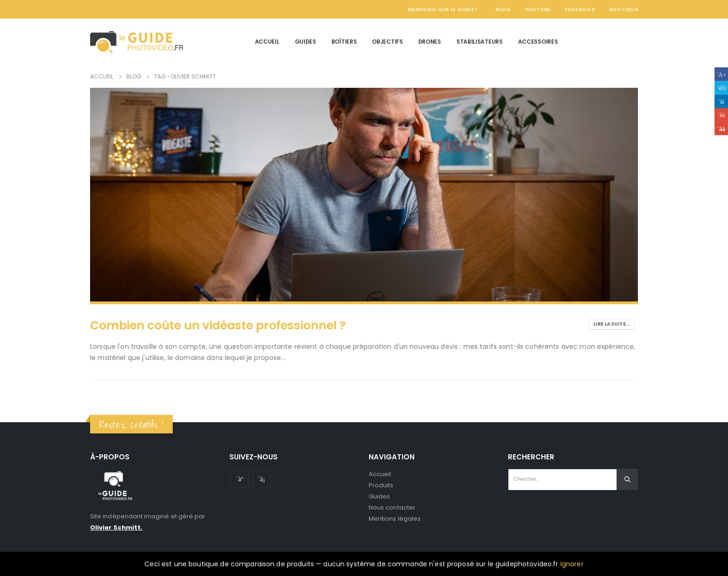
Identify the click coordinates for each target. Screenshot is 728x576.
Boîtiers (344, 42)
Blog (503, 9)
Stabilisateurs (480, 42)
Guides (305, 42)
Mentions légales (395, 519)
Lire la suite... (612, 324)
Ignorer (572, 564)
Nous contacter (392, 507)
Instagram (261, 479)
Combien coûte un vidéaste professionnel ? (218, 325)
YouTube (538, 9)
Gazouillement (721, 88)
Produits (381, 485)
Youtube (240, 479)
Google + (721, 115)
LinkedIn (721, 101)
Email (721, 128)
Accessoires (538, 42)
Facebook (580, 9)
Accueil (267, 42)
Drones (430, 42)
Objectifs (387, 42)
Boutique (624, 9)
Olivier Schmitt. (116, 527)
